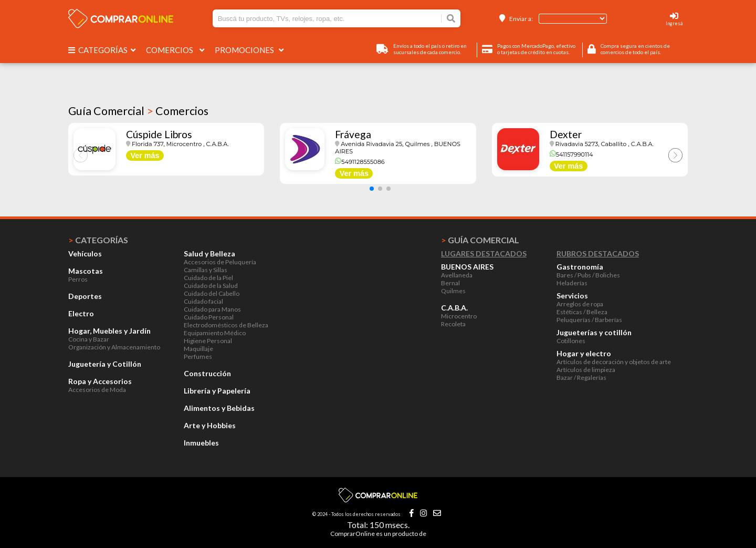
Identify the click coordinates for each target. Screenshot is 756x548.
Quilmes (453, 291)
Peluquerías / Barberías (589, 320)
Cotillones (571, 341)
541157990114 (571, 154)
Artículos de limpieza (586, 370)
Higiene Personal (208, 341)
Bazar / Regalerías (581, 378)
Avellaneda (457, 275)
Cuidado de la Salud (211, 286)
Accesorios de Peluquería (220, 262)
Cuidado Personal (209, 317)
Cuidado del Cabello (212, 293)
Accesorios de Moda (97, 390)
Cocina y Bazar (89, 339)
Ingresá (674, 23)
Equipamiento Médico (215, 333)
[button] (372, 189)
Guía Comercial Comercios (138, 111)
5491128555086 (360, 162)
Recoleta (453, 324)
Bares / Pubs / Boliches (588, 275)
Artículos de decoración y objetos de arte (614, 362)
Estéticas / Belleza (582, 312)
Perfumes (198, 356)
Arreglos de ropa (580, 304)
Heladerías (572, 283)
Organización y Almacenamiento (114, 347)
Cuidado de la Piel (208, 278)
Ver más (145, 156)
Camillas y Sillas (206, 270)
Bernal (450, 283)
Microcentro (459, 316)
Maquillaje (198, 349)
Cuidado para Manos (212, 309)
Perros (78, 279)
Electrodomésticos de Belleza (226, 325)
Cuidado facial (203, 301)
